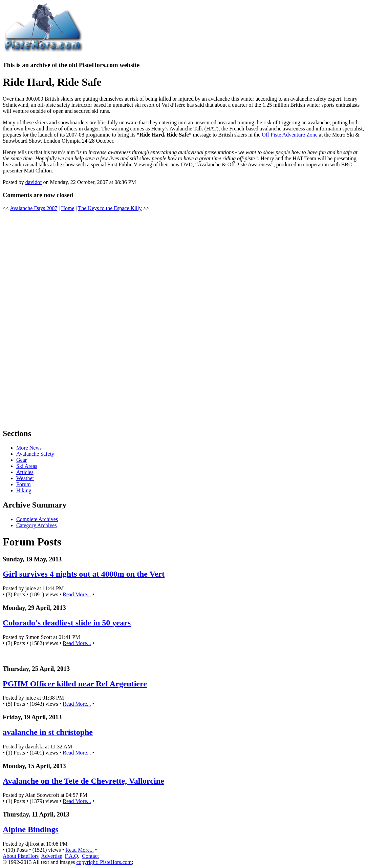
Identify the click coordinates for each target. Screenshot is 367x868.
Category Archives (37, 525)
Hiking (24, 490)
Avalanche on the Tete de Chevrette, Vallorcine (83, 781)
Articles (25, 472)
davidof (34, 182)
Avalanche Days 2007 (34, 208)
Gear (21, 460)
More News (29, 448)
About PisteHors (21, 856)
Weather (25, 478)
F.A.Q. (72, 856)
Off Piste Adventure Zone (290, 135)
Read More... (77, 594)
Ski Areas (27, 466)
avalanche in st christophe (48, 732)
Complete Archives (37, 519)
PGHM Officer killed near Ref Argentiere (75, 684)
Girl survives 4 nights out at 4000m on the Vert (84, 574)
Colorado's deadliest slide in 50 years (67, 623)
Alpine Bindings (31, 829)
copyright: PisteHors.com (104, 862)
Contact (90, 856)
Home (68, 208)
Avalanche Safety (35, 454)
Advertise (51, 856)
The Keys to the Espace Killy (110, 208)
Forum (24, 484)
